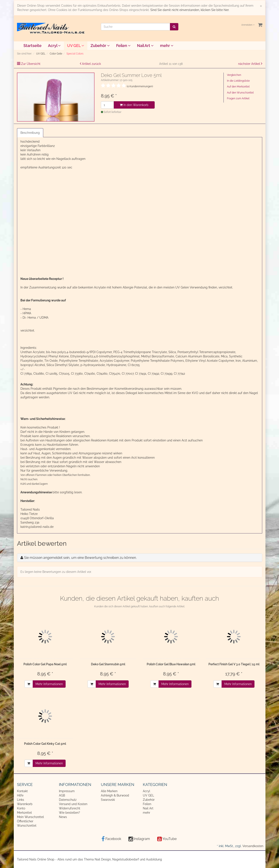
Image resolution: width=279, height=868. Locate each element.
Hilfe (20, 795)
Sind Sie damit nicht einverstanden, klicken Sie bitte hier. (190, 10)
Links (21, 800)
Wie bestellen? (69, 813)
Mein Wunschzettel (30, 817)
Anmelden (248, 25)
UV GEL (76, 46)
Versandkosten (253, 846)
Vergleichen (234, 75)
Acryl (54, 46)
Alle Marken (109, 791)
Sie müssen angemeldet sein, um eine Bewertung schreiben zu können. (80, 558)
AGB (62, 795)
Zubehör (100, 46)
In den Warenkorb (134, 105)
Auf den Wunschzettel (240, 93)
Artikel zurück (91, 64)
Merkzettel (24, 813)
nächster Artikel (250, 64)
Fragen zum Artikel (238, 98)
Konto (21, 808)
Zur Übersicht (31, 64)
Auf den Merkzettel (238, 87)
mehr (167, 46)
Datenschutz (68, 800)
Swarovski (108, 800)
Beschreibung (30, 133)
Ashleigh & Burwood (115, 795)
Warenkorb (25, 804)
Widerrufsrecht (70, 808)
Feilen (123, 46)
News (63, 817)
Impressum (67, 791)
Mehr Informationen (49, 684)
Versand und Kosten (73, 804)
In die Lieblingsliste (238, 81)
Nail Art (145, 46)
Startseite (32, 46)
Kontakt (22, 791)
